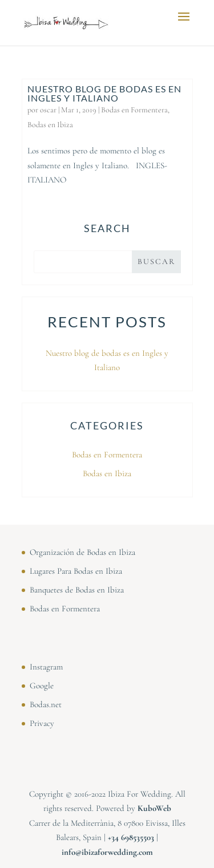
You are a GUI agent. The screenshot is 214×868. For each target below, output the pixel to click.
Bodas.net (46, 704)
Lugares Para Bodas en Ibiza (76, 571)
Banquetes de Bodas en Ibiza (77, 590)
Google (42, 686)
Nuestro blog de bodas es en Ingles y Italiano (104, 93)
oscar (48, 110)
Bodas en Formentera (134, 110)
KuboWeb (154, 808)
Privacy (42, 723)
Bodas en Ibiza (50, 125)
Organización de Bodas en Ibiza (82, 552)
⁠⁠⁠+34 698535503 (131, 837)
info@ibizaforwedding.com (107, 852)
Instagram (46, 667)
